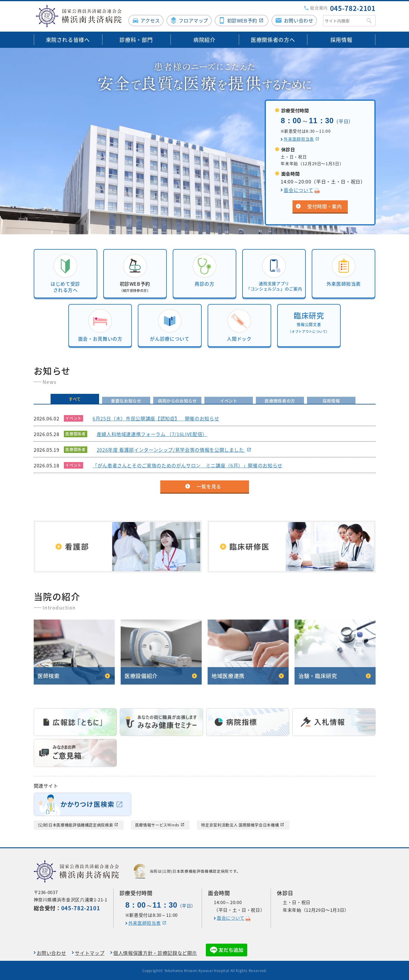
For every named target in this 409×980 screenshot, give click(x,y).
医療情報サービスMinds (157, 824)
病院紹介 (204, 39)
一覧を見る (209, 486)
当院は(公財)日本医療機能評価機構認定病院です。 (187, 871)
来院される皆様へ (68, 39)
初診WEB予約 (242, 20)
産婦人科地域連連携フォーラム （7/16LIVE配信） (152, 434)
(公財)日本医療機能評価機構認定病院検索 (76, 824)
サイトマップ (90, 952)
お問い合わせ (299, 20)
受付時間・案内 (324, 206)
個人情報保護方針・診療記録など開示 (155, 952)
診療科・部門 (136, 39)
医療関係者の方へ (273, 39)
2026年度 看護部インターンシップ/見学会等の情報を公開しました (171, 449)
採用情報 (341, 39)
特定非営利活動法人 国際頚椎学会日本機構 (240, 824)
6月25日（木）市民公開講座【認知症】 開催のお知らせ (156, 418)
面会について (298, 189)
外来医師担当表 (299, 138)
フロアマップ (193, 20)
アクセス (150, 20)
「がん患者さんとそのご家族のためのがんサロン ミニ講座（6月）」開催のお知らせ (187, 465)
